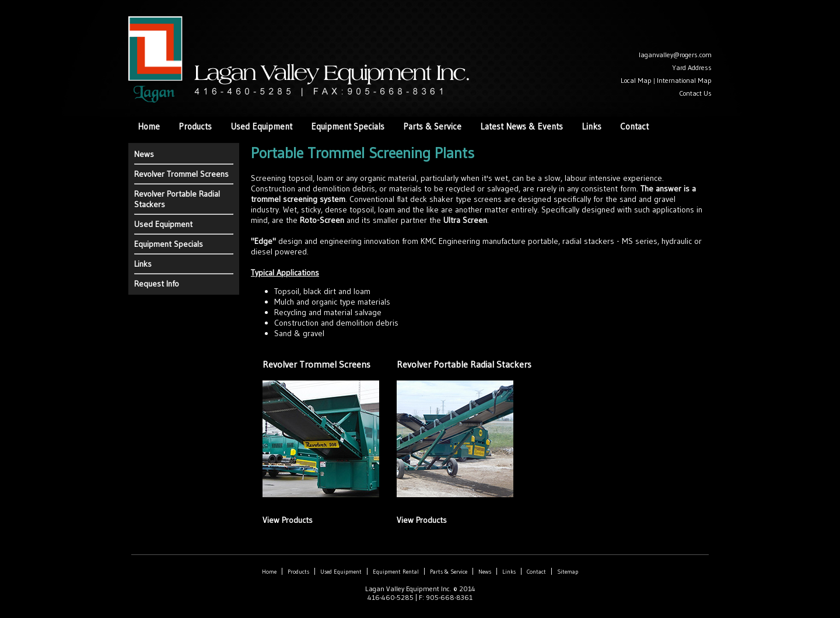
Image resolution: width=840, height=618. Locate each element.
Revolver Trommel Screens (181, 174)
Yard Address (692, 67)
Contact (634, 126)
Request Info (157, 284)
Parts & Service (432, 126)
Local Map (636, 80)
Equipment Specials (348, 126)
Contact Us (695, 93)
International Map (684, 80)
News (144, 154)
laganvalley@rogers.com (675, 55)
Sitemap (568, 572)
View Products (288, 520)
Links (591, 126)
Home (149, 126)
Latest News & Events (521, 126)
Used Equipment (261, 126)
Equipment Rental (396, 572)
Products (195, 126)
